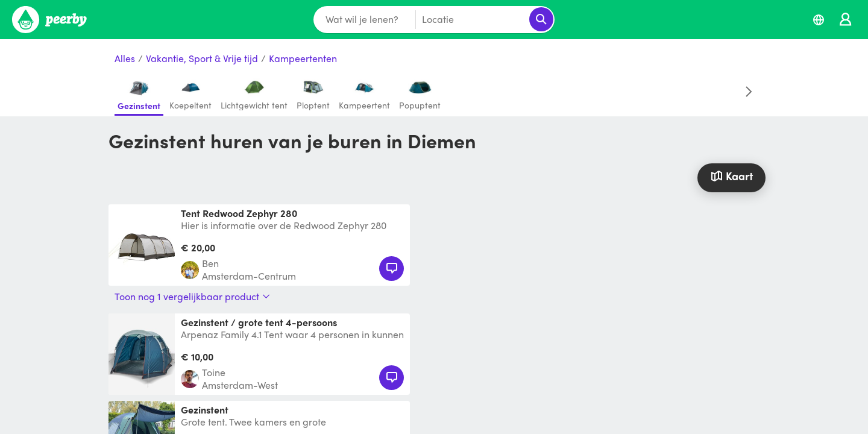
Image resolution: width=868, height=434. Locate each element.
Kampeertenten (303, 59)
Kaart (731, 176)
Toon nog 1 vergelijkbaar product (192, 297)
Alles (125, 59)
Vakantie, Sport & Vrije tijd (202, 59)
